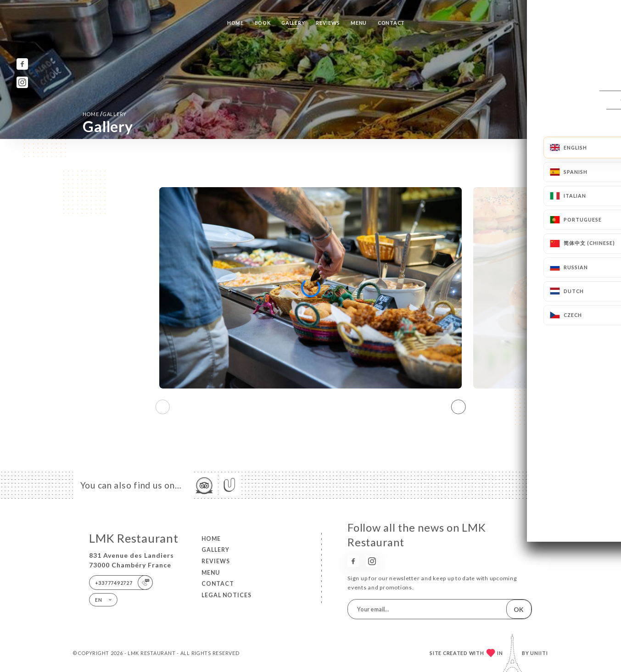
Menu (359, 23)
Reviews (328, 23)
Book (263, 23)
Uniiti (539, 653)
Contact (391, 23)
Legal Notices (227, 595)
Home (235, 23)
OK (519, 609)
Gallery (293, 23)
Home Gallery (105, 114)
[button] (459, 407)
